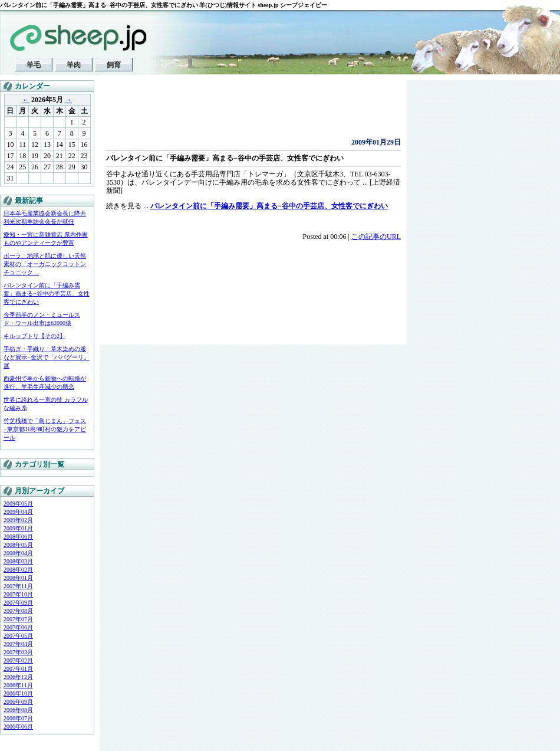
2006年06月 (18, 727)
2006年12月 (18, 677)
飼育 (114, 65)
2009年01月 (18, 528)
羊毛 (34, 65)
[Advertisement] (244, 112)
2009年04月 (18, 512)
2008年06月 (18, 537)
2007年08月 (18, 611)
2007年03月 (18, 652)
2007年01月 (18, 669)
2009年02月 (18, 520)
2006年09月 (18, 702)
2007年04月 (18, 644)
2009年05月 (18, 504)
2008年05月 (18, 545)
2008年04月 (18, 553)
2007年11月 (18, 586)
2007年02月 (18, 660)
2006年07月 (18, 718)
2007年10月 (18, 594)
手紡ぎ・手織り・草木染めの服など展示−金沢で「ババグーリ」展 (47, 357)
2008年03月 (18, 561)
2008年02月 (18, 570)
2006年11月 (18, 685)
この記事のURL (376, 237)
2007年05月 (18, 636)
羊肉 (74, 65)
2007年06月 (18, 627)
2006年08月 (18, 710)
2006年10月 (18, 693)
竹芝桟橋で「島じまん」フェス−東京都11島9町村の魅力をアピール (45, 429)
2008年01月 (18, 578)
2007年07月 (18, 619)
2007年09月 (18, 603)
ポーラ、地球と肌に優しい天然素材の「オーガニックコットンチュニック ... (45, 264)
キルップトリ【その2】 (34, 336)
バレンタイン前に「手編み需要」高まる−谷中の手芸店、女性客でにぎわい (47, 293)
